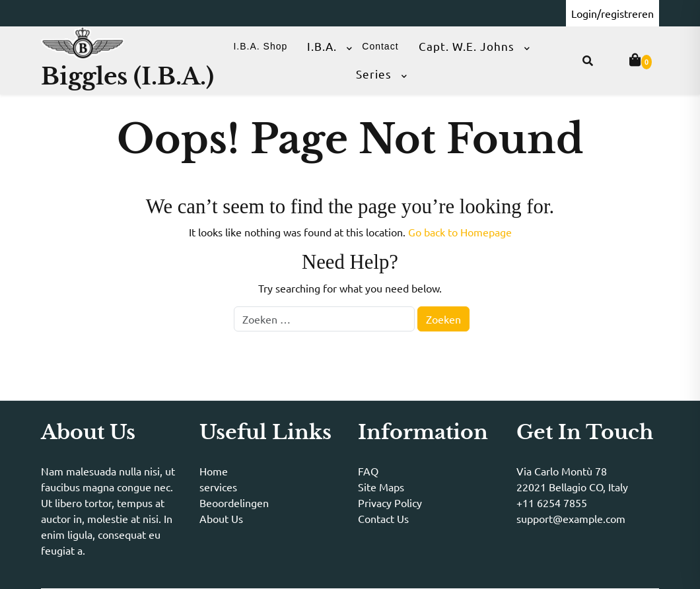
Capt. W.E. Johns (467, 46)
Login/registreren (612, 13)
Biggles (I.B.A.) (127, 76)
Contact (380, 46)
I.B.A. (322, 46)
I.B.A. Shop (260, 46)
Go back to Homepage (460, 232)
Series (374, 74)
